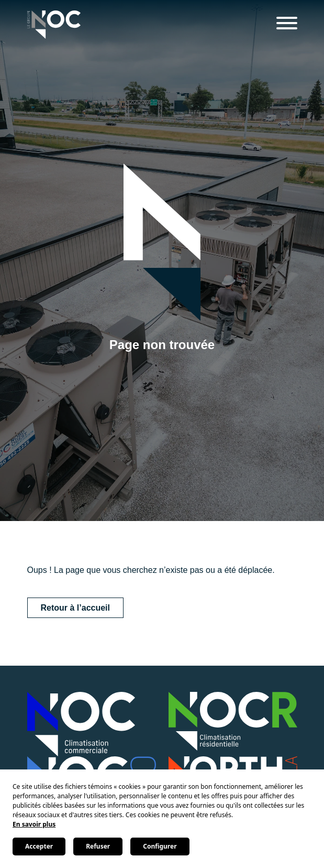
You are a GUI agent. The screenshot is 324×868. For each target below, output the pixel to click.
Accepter (39, 846)
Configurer (160, 846)
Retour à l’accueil (76, 608)
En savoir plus (34, 824)
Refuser (98, 846)
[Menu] (287, 25)
